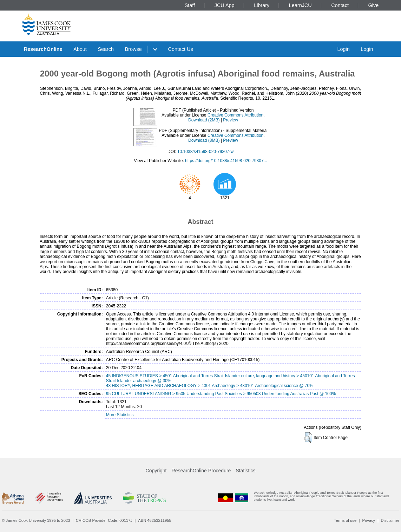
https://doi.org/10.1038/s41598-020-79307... (226, 161)
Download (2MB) (204, 120)
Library (262, 5)
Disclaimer (390, 520)
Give (374, 5)
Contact (340, 5)
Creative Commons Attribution (235, 115)
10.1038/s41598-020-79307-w (205, 152)
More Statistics (120, 415)
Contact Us (181, 49)
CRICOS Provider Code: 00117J (104, 520)
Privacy (369, 520)
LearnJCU (300, 5)
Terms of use (345, 520)
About (80, 49)
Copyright (156, 471)
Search (106, 49)
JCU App (225, 5)
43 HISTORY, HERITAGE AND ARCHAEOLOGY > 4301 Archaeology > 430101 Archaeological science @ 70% (210, 386)
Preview (231, 120)
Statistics (245, 471)
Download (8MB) (204, 140)
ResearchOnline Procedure (201, 471)
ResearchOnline (43, 49)
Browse (133, 49)
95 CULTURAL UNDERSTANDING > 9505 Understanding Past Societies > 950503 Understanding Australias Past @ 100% (221, 394)
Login (343, 49)
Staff (190, 5)
